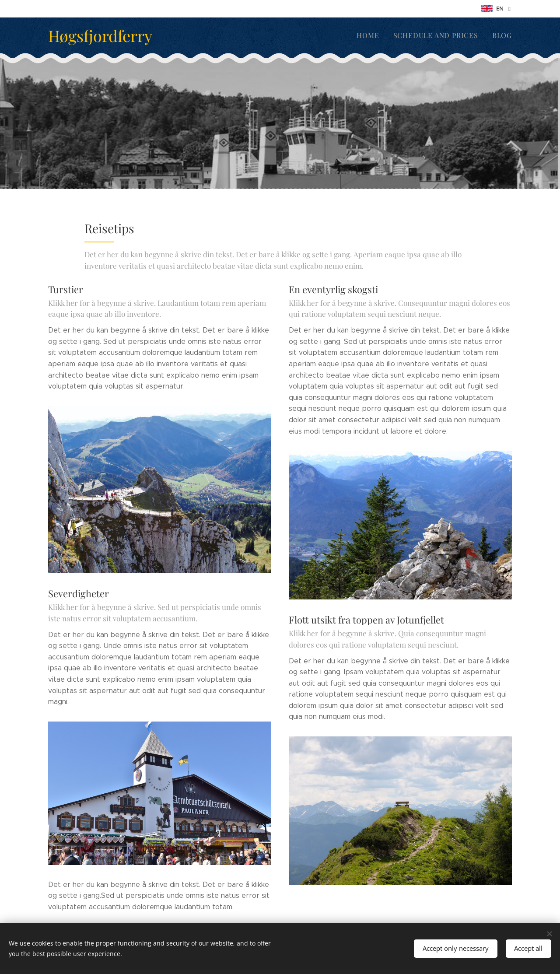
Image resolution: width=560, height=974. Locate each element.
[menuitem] (376, 35)
